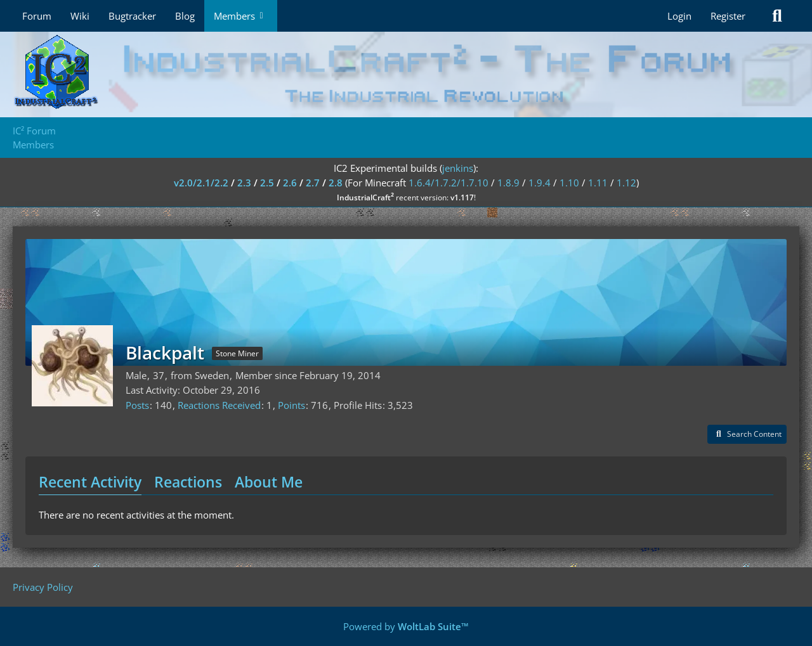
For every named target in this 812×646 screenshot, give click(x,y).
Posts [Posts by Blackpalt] (137, 405)
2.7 (313, 183)
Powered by (406, 626)
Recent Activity (90, 482)
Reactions (188, 482)
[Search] (777, 16)
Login (679, 16)
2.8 (336, 183)
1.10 (569, 183)
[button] (747, 434)
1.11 (598, 183)
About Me (269, 482)
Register (728, 16)
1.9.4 (540, 183)
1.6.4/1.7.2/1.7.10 (449, 183)
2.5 (267, 183)
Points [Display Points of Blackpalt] (291, 405)
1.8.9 (508, 183)
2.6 (290, 183)
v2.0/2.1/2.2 (201, 183)
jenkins (458, 168)
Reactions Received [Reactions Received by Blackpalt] (219, 405)
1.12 (626, 183)
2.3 (244, 183)
